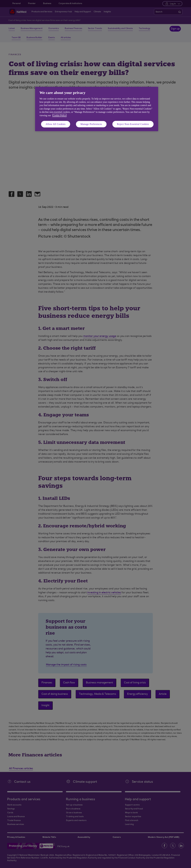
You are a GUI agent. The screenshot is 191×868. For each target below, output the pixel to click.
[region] (97, 109)
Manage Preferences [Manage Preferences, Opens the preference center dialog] (91, 124)
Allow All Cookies (56, 124)
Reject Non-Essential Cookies (133, 124)
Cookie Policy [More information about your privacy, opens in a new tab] (59, 115)
